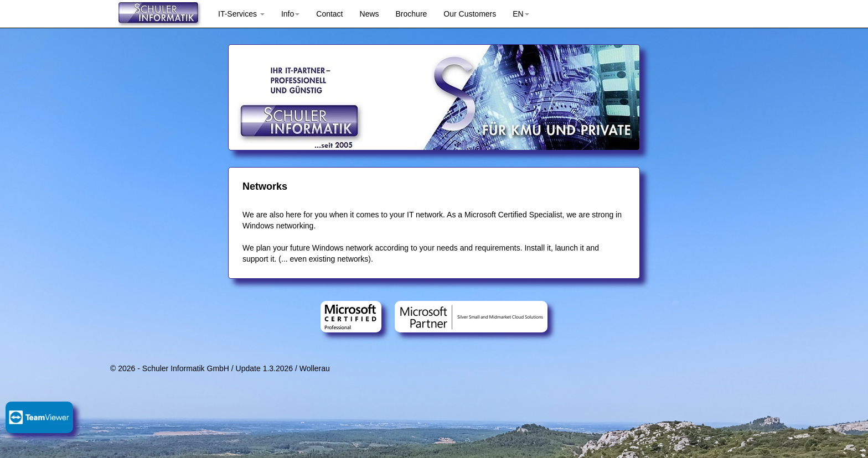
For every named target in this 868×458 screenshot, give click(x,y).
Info (290, 14)
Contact (329, 14)
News (370, 14)
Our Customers (470, 14)
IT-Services (241, 14)
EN (521, 14)
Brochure (412, 14)
